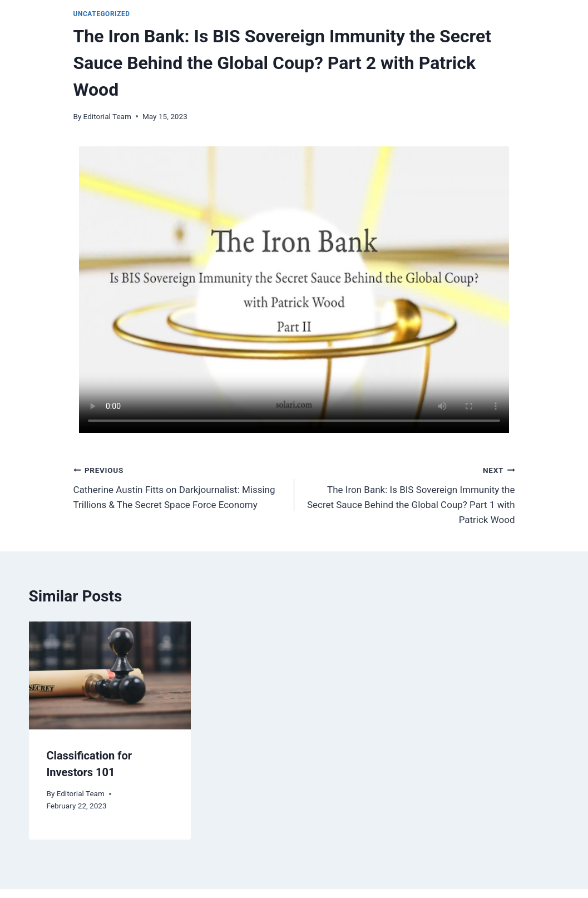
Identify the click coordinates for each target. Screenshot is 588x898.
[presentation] (110, 675)
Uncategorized (102, 14)
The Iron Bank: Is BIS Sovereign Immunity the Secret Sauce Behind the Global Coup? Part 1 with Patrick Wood (409, 494)
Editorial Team (107, 116)
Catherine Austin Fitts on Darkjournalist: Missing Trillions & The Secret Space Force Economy (179, 486)
